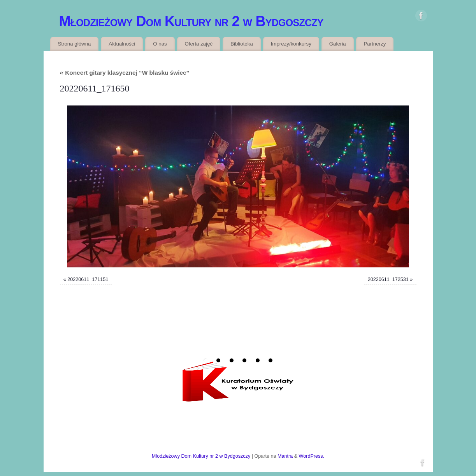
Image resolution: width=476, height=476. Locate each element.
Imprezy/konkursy (291, 44)
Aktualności (122, 44)
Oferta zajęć (199, 44)
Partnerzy (375, 44)
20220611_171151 (88, 279)
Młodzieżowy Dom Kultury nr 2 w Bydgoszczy (191, 21)
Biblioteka (242, 44)
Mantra (285, 456)
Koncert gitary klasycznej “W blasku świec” (125, 73)
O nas (160, 44)
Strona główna (74, 44)
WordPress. (312, 456)
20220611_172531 (388, 279)
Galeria (338, 44)
